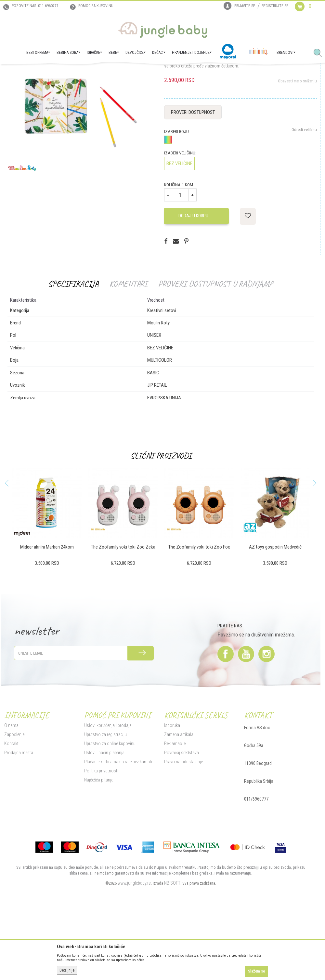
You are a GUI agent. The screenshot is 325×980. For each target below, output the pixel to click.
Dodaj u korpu (193, 281)
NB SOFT (172, 949)
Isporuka (171, 791)
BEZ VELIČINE (179, 229)
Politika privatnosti (100, 836)
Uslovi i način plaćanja (103, 818)
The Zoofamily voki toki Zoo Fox (198, 612)
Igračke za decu (78, 73)
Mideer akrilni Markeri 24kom (46, 612)
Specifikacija (73, 349)
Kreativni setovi (108, 73)
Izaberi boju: (176, 197)
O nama (10, 791)
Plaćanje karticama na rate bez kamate (118, 827)
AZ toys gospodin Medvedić (274, 612)
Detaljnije (67, 970)
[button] (320, 53)
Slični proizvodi (160, 521)
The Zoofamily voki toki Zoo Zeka (122, 612)
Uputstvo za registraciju (104, 800)
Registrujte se (275, 6)
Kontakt (10, 809)
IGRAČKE (54, 73)
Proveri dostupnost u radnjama (215, 349)
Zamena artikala (178, 800)
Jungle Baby (13, 73)
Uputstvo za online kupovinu (109, 809)
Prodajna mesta (18, 818)
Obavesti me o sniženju (297, 146)
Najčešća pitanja (98, 845)
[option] (46, 597)
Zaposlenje (13, 800)
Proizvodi (35, 73)
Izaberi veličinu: (180, 218)
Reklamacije (174, 809)
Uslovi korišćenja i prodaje (107, 791)
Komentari (128, 349)
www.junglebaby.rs (134, 949)
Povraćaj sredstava (181, 818)
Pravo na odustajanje (183, 827)
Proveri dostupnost (192, 178)
